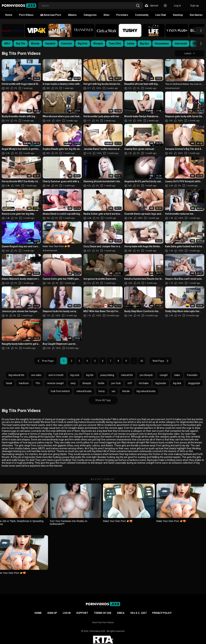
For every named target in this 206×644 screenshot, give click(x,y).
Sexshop (178, 15)
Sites (106, 15)
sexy (73, 383)
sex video (36, 375)
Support (82, 613)
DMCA (121, 613)
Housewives (162, 44)
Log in (177, 6)
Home (9, 15)
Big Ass (144, 44)
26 (142, 361)
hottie (101, 383)
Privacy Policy (162, 613)
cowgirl (164, 375)
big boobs (161, 383)
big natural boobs (146, 391)
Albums (72, 15)
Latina (130, 44)
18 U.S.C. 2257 (138, 613)
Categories (90, 15)
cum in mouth (56, 375)
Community (142, 15)
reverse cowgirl (55, 383)
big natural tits (16, 375)
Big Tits (21, 44)
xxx (113, 391)
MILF (7, 44)
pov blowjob (146, 375)
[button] (198, 31)
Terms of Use (103, 613)
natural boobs (84, 391)
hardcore (24, 383)
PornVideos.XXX (97, 631)
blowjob (87, 383)
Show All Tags (103, 400)
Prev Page (45, 361)
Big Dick (83, 44)
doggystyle (194, 383)
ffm (38, 383)
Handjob (50, 44)
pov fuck (116, 383)
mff (130, 383)
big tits (90, 375)
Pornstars (122, 15)
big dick (177, 383)
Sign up (194, 6)
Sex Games (196, 15)
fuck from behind (60, 391)
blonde (126, 391)
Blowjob (98, 44)
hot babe (144, 383)
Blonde (35, 44)
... (134, 361)
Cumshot (66, 44)
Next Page (161, 361)
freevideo (192, 375)
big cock (75, 375)
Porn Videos (26, 15)
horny (102, 391)
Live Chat (161, 15)
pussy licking (107, 375)
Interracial (181, 44)
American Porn (51, 15)
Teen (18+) (115, 44)
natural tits (127, 375)
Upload (151, 6)
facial (9, 383)
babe (177, 375)
